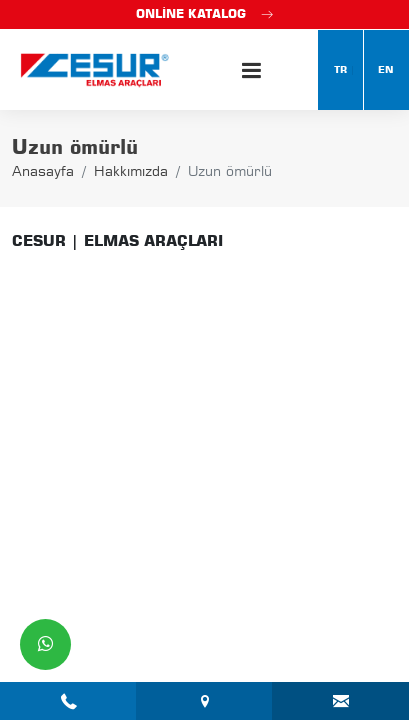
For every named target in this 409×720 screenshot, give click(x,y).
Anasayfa (43, 170)
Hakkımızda (131, 170)
